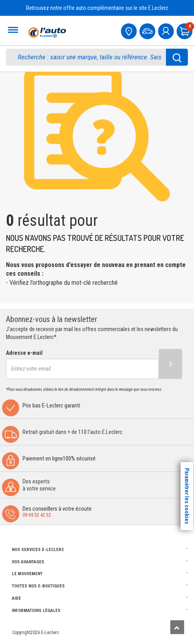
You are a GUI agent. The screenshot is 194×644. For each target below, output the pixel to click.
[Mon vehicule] (148, 30)
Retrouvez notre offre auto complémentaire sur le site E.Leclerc (97, 8)
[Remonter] (177, 627)
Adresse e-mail (24, 353)
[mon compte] (167, 30)
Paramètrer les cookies (187, 496)
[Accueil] (46, 32)
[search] (91, 57)
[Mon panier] (185, 30)
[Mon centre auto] (130, 30)
